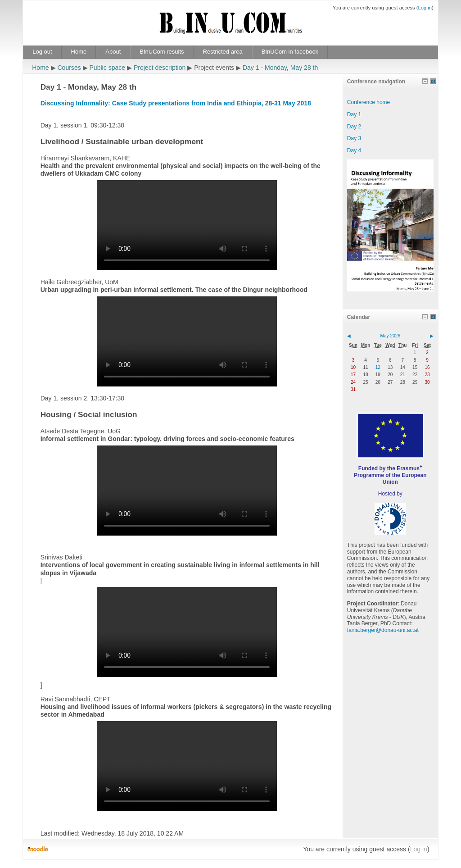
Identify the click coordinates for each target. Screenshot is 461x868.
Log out (42, 52)
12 (378, 367)
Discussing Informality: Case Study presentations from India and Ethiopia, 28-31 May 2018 (176, 103)
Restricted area (223, 52)
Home (79, 52)
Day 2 (354, 127)
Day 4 (354, 150)
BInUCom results (162, 52)
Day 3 (354, 138)
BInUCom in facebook (290, 52)
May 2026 (390, 336)
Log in (425, 8)
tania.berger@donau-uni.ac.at (383, 630)
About (113, 52)
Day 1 (354, 114)
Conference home (368, 102)
